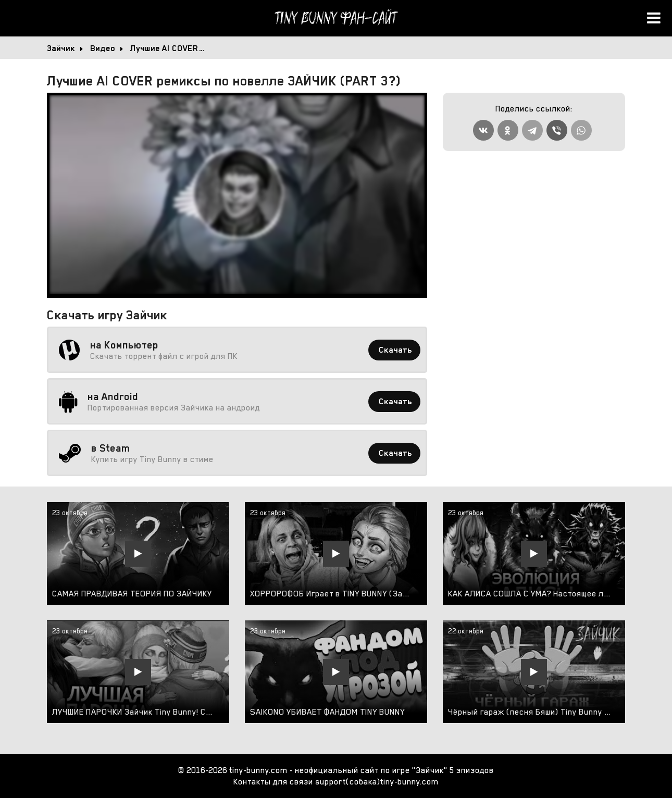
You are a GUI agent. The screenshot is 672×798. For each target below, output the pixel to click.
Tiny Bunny (336, 18)
